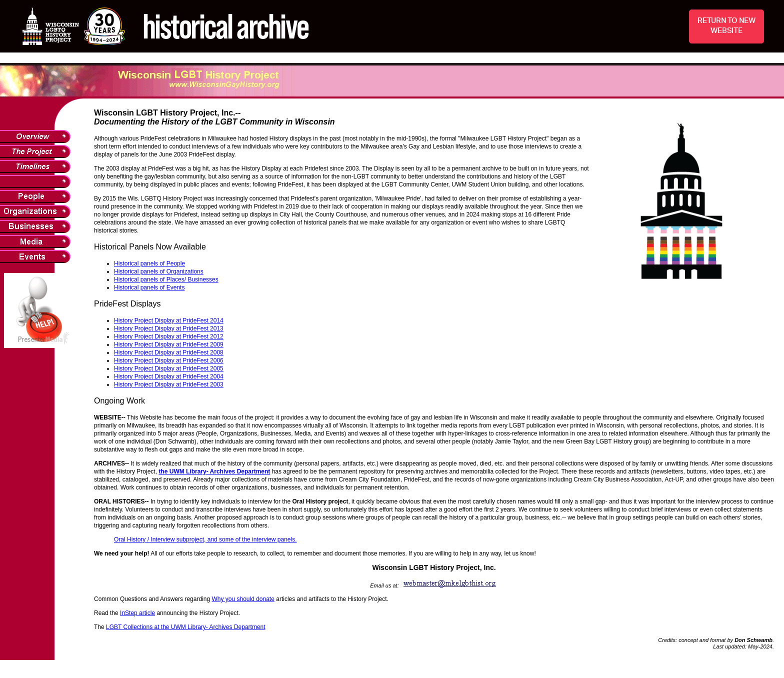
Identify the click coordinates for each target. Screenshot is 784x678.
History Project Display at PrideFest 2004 (169, 376)
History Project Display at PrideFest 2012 (169, 336)
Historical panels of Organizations (159, 271)
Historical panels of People (149, 263)
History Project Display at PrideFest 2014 (169, 320)
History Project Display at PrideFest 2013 (169, 328)
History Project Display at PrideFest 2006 (169, 360)
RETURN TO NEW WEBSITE (726, 26)
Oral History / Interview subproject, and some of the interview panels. (205, 539)
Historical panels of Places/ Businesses (166, 279)
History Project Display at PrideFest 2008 (169, 352)
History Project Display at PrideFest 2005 (169, 368)
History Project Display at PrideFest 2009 (169, 344)
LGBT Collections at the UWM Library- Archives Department (186, 627)
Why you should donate (243, 599)
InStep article (137, 613)
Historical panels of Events (149, 287)
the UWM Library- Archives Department (214, 471)
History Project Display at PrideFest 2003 (169, 384)
